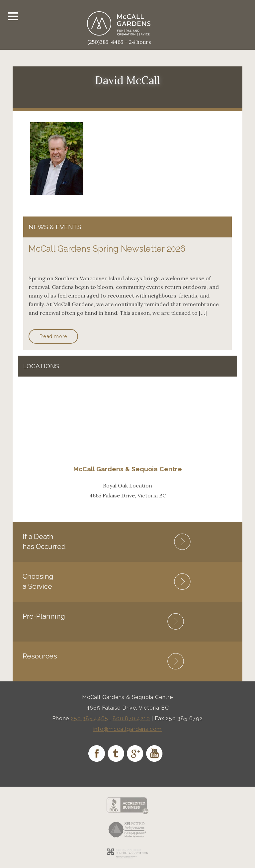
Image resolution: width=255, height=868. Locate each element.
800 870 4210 (131, 718)
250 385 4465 (89, 718)
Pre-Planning (44, 616)
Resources (40, 656)
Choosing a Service (38, 581)
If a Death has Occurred (44, 541)
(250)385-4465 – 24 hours (119, 42)
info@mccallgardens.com (128, 729)
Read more (53, 336)
